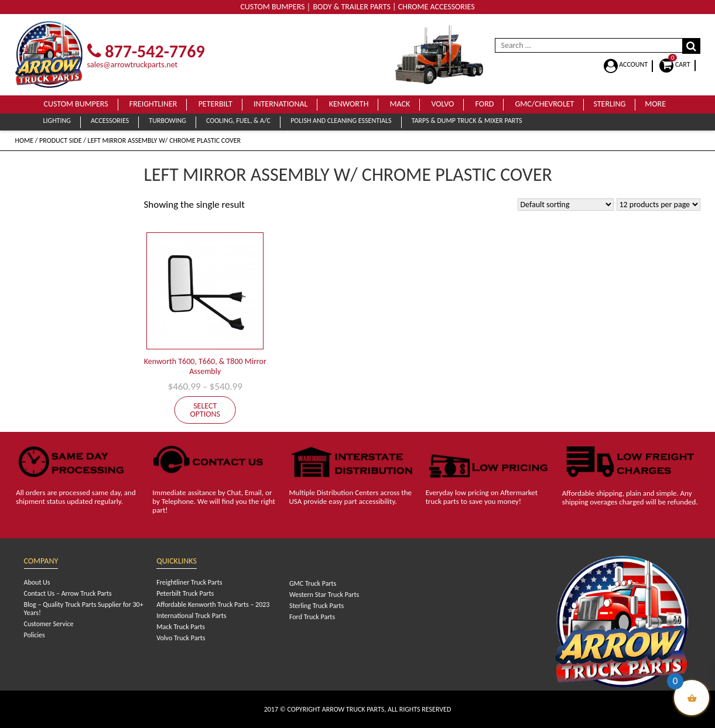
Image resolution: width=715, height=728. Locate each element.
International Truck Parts (191, 616)
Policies (35, 635)
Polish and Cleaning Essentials (341, 121)
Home (25, 140)
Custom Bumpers (76, 104)
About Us (37, 582)
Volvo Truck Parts (181, 638)
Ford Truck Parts (312, 617)
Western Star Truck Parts (324, 595)
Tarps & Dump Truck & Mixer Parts (467, 121)
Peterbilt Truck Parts (185, 593)
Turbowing (167, 121)
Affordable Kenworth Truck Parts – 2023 (213, 605)
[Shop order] (566, 205)
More (655, 104)
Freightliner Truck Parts (189, 582)
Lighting (57, 121)
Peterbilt (215, 104)
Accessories (110, 121)
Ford (485, 104)
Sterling (609, 104)
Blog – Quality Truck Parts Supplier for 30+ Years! (84, 609)
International (281, 104)
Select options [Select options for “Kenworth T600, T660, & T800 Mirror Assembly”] (205, 410)
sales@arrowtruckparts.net (133, 65)
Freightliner (153, 104)
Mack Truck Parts (181, 627)
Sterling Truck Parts (317, 606)
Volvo (442, 104)
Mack (400, 104)
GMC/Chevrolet (545, 104)
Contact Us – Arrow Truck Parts (68, 593)
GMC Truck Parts (313, 583)
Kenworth (349, 104)
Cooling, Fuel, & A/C (238, 121)
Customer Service (49, 624)
